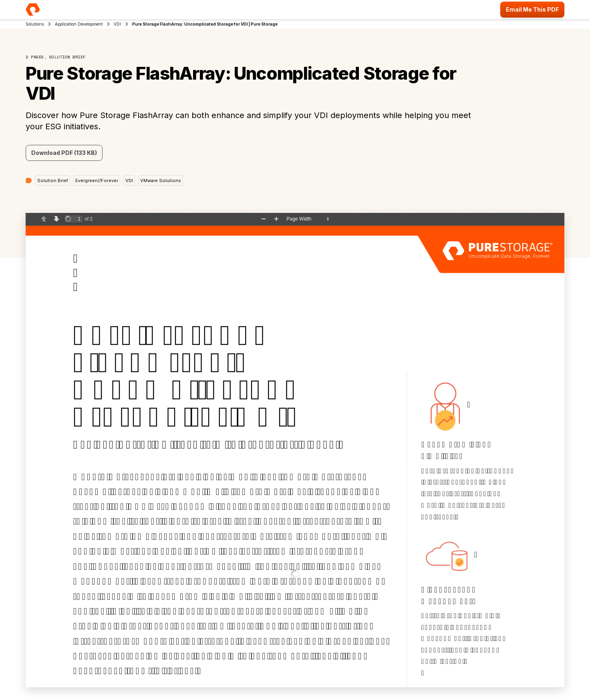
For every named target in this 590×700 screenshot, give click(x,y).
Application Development (79, 24)
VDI (117, 24)
